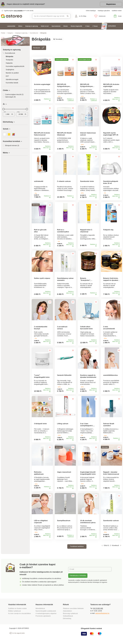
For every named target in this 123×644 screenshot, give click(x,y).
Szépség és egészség (32, 26)
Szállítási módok (117, 11)
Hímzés (66, 26)
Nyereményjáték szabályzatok (46, 613)
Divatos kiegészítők (76, 26)
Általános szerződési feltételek (73, 610)
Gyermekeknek (56, 26)
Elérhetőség (67, 620)
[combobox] (48, 16)
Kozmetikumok (34, 33)
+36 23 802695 (18, 11)
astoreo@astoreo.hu (102, 615)
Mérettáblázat (40, 610)
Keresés (68, 16)
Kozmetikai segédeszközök (15, 66)
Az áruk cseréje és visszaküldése (20, 615)
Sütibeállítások (68, 618)
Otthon (20, 26)
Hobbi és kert (45, 26)
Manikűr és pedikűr (12, 73)
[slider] (3, 109)
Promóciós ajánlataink (43, 618)
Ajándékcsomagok (12, 79)
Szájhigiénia (10, 70)
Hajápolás (9, 63)
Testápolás (9, 60)
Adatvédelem (67, 613)
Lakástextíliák (11, 26)
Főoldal (3, 33)
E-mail (72, 571)
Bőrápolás (10, 56)
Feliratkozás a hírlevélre (78, 577)
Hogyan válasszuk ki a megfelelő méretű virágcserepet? (26, 4)
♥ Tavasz (95, 26)
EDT (7, 76)
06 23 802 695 (98, 610)
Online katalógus (91, 11)
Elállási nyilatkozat (14, 613)
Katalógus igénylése (104, 11)
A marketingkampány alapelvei (46, 615)
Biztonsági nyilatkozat (70, 615)
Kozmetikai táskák (12, 83)
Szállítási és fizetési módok (18, 610)
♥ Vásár (87, 26)
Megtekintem (111, 4)
